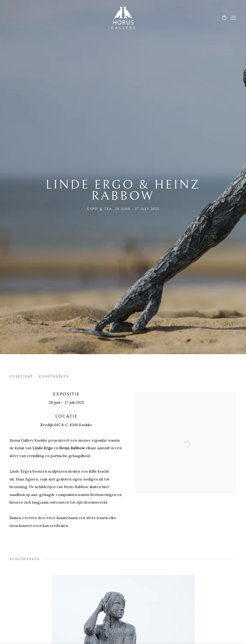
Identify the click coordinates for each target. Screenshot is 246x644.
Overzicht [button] (21, 376)
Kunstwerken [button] (54, 376)
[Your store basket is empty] (224, 18)
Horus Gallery (123, 18)
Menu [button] (233, 18)
